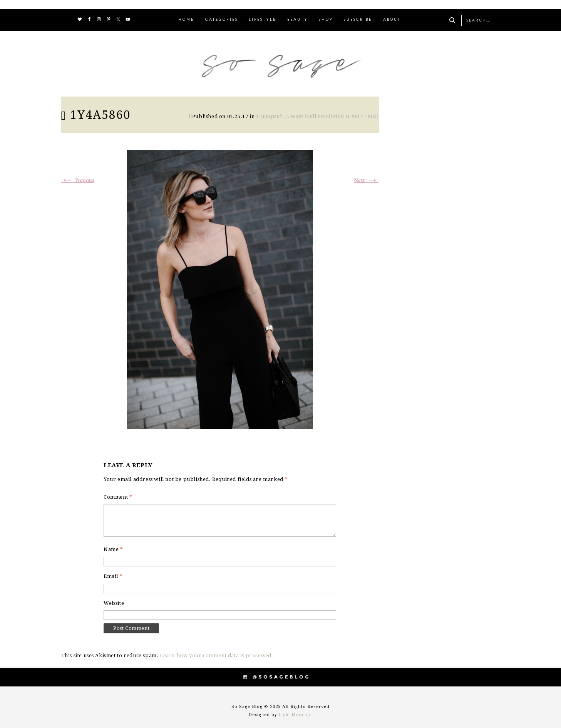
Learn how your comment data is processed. (217, 655)
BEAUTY (298, 20)
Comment (118, 497)
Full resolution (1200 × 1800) (342, 116)
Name (113, 549)
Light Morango (295, 715)
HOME (186, 20)
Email (113, 576)
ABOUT (392, 20)
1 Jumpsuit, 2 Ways (280, 116)
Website (114, 603)
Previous (78, 181)
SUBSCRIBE (358, 20)
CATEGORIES (222, 20)
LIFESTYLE (262, 20)
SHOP (326, 20)
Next (366, 181)
